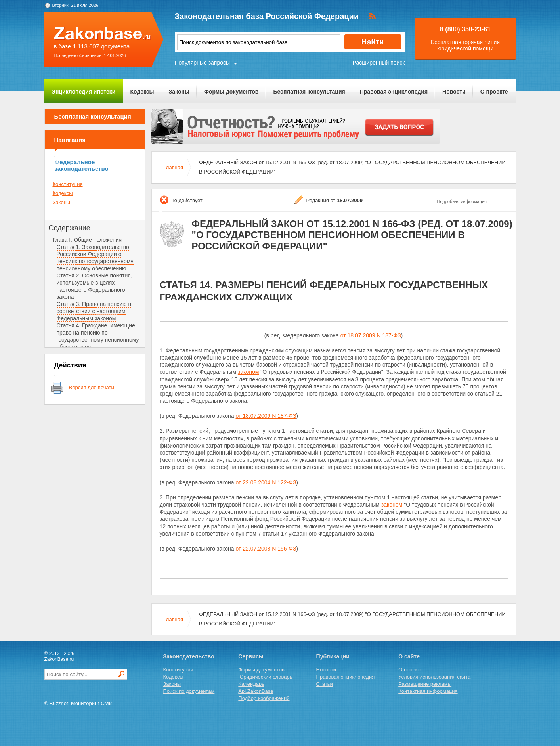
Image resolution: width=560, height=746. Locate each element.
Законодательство (189, 656)
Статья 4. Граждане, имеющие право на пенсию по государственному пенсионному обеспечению (98, 336)
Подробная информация (462, 201)
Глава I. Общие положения (87, 240)
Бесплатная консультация (309, 92)
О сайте (409, 656)
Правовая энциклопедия (394, 92)
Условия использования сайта (434, 677)
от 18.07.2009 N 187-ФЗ (371, 335)
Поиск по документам (189, 691)
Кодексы (142, 92)
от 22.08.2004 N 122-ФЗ (266, 482)
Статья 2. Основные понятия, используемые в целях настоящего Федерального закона (95, 286)
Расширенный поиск (379, 63)
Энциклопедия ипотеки (83, 92)
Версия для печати (92, 387)
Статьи (325, 684)
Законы (179, 92)
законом (248, 372)
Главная (173, 167)
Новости (454, 92)
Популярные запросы (203, 63)
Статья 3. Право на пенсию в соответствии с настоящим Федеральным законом (94, 311)
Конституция (68, 184)
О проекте (494, 92)
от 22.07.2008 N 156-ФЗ (266, 549)
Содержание (70, 228)
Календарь (251, 684)
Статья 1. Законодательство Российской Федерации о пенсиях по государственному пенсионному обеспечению (95, 258)
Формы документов (231, 92)
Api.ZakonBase (256, 691)
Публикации (333, 656)
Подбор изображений (264, 698)
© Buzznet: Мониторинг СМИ (79, 703)
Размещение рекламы (425, 684)
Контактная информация (428, 691)
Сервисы (251, 656)
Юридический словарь (265, 677)
